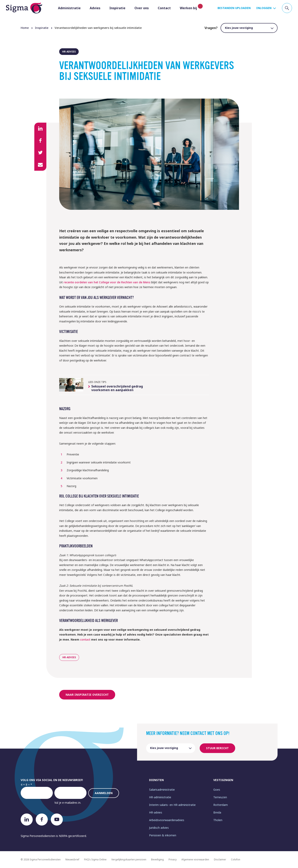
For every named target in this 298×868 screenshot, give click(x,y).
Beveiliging (157, 859)
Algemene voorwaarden (195, 859)
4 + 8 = (25, 785)
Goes (217, 790)
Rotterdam (221, 805)
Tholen (218, 820)
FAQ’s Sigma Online (95, 859)
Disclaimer (220, 859)
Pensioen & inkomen (163, 835)
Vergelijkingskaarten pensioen (129, 859)
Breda (217, 812)
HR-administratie (160, 797)
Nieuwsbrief (72, 859)
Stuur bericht (217, 748)
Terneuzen (220, 797)
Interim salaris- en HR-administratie (172, 805)
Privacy (173, 859)
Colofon (236, 859)
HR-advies (156, 812)
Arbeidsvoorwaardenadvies (167, 820)
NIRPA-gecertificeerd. (73, 836)
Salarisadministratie (162, 790)
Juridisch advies (159, 828)
